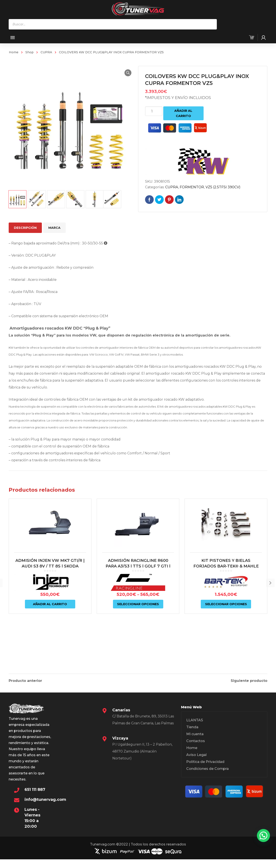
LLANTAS (195, 725)
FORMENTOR (192, 187)
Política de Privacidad (205, 766)
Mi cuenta (195, 739)
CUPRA (46, 52)
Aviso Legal (196, 760)
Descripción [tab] (25, 228)
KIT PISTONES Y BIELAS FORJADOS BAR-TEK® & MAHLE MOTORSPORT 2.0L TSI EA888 (226, 600)
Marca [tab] (54, 228)
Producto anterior (25, 680)
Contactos (196, 746)
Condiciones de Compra (207, 773)
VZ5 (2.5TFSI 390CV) (223, 187)
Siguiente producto (249, 680)
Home (14, 52)
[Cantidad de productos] (154, 111)
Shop (29, 52)
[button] (124, 73)
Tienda (192, 732)
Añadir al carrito (183, 113)
